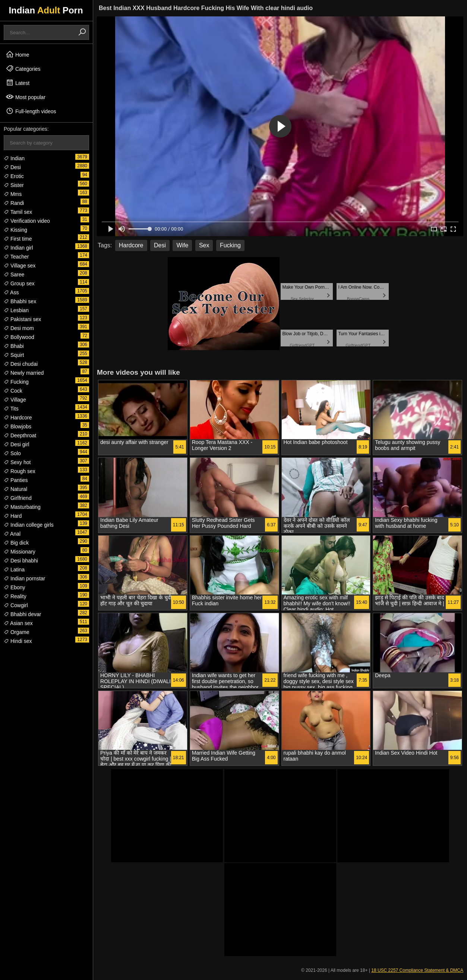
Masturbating (22, 507)
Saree (14, 275)
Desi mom (19, 328)
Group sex (19, 283)
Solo (12, 453)
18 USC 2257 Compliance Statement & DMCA (417, 970)
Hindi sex (18, 641)
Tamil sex (18, 212)
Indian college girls (29, 525)
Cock (13, 391)
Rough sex (20, 471)
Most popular (26, 97)
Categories (23, 69)
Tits (11, 409)
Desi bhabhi (21, 561)
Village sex (20, 266)
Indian (14, 158)
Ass (11, 292)
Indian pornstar (24, 578)
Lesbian (16, 310)
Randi (14, 203)
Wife (182, 245)
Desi (12, 167)
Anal (12, 534)
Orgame (16, 632)
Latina (14, 570)
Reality (15, 596)
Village (15, 400)
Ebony (15, 587)
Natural (15, 489)
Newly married (24, 373)
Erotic (14, 176)
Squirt (14, 355)
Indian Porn (46, 10)
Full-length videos (31, 111)
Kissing (15, 230)
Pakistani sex (22, 319)
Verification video (27, 221)
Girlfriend (18, 498)
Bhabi (14, 346)
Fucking (16, 382)
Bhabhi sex (20, 301)
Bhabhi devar (22, 614)
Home (17, 54)
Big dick (16, 543)
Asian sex (18, 623)
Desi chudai (21, 364)
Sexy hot (17, 462)
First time (18, 239)
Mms (13, 194)
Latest (18, 83)
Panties (16, 480)
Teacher (16, 257)
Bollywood (19, 337)
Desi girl (16, 444)
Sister (14, 185)
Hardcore (18, 418)
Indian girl (18, 248)
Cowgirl (16, 605)
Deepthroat (20, 435)
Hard (13, 516)
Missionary (20, 552)
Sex (204, 245)
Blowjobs (18, 426)
